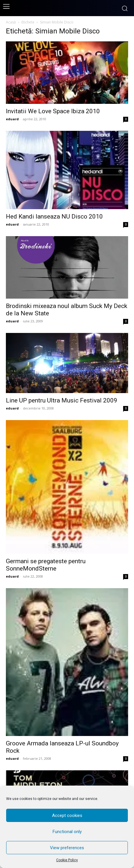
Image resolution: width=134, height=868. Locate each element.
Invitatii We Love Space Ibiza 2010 (53, 111)
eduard (12, 119)
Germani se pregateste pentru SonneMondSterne (46, 565)
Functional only (67, 832)
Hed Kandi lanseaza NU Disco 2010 (54, 216)
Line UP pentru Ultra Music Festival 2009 (62, 400)
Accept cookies (67, 815)
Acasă (11, 22)
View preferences (67, 848)
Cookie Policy (67, 860)
